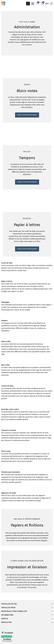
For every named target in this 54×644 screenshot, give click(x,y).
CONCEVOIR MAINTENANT (13, 169)
